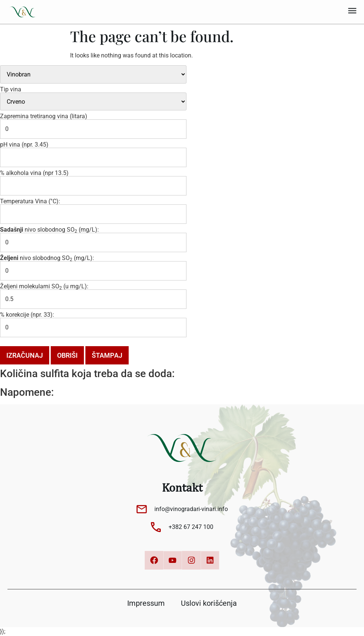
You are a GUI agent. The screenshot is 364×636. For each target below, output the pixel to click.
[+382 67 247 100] (156, 527)
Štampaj (107, 355)
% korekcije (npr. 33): (27, 315)
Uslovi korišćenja (209, 603)
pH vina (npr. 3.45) (24, 145)
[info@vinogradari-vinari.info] (142, 509)
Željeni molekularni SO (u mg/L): (44, 286)
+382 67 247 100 (191, 527)
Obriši (67, 355)
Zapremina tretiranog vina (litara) (44, 116)
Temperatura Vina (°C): (30, 201)
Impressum (146, 603)
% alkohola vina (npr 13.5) (34, 173)
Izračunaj (25, 355)
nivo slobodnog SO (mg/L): (49, 230)
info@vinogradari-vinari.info (191, 509)
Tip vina (11, 90)
